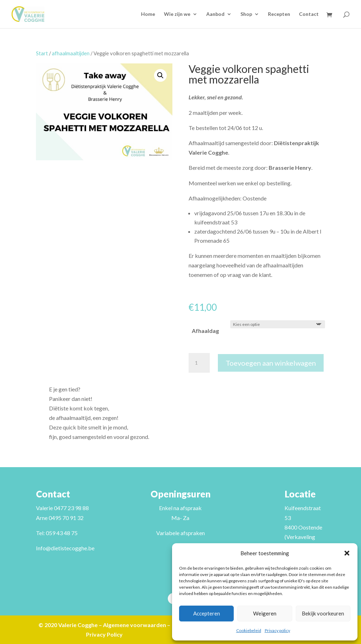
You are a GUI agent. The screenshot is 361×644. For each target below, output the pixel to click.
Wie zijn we (177, 14)
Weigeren (265, 613)
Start (42, 53)
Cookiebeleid (249, 630)
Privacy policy (277, 630)
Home (148, 14)
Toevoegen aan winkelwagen (271, 363)
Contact (309, 14)
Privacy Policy (104, 634)
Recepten (279, 14)
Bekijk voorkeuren (323, 613)
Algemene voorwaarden (134, 625)
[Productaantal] (199, 363)
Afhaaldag (205, 331)
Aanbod (215, 14)
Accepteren (207, 613)
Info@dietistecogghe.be (65, 548)
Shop (246, 14)
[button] (347, 553)
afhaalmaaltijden (71, 53)
